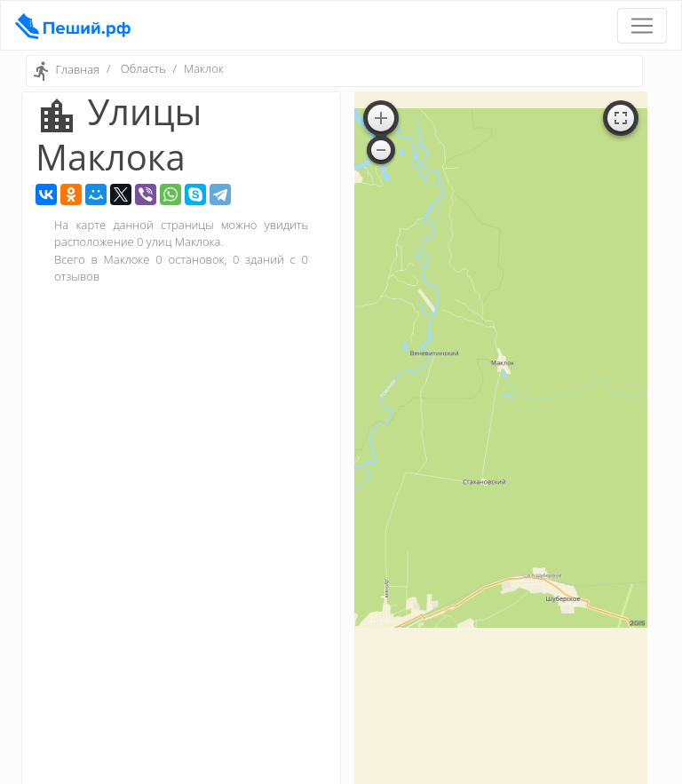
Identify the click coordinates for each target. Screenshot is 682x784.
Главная (77, 70)
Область (143, 68)
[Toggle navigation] (642, 26)
